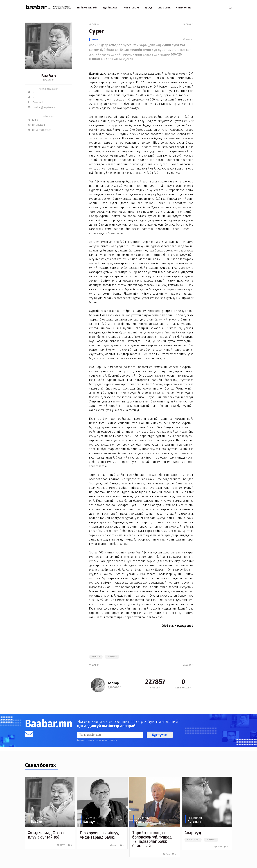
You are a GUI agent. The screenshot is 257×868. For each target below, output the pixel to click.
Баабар (95, 39)
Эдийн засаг (110, 8)
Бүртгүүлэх (160, 735)
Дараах (188, 24)
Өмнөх (94, 24)
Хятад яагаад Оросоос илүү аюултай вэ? (48, 835)
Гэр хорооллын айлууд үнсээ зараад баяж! (100, 835)
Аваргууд (193, 833)
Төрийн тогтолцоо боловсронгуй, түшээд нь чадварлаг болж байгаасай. (152, 839)
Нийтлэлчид (184, 8)
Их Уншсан (36, 125)
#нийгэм (96, 657)
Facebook (36, 102)
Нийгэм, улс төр (87, 8)
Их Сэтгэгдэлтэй (40, 130)
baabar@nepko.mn (41, 107)
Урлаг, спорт (131, 8)
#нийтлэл (112, 657)
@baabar (49, 80)
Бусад (148, 8)
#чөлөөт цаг (193, 840)
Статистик (164, 8)
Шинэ (33, 120)
